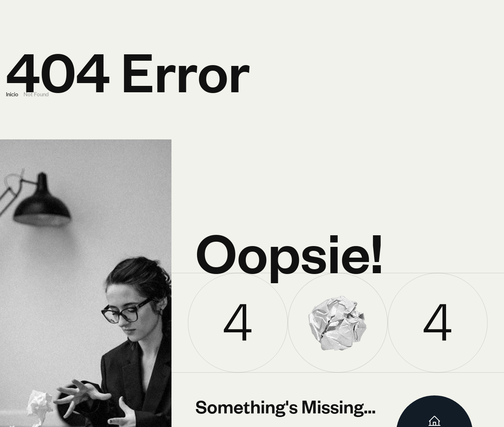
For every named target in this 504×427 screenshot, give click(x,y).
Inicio (12, 94)
